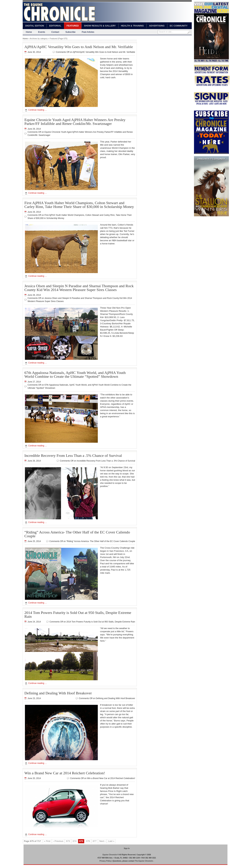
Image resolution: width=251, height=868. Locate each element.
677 (95, 841)
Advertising (157, 26)
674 (75, 841)
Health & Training (132, 26)
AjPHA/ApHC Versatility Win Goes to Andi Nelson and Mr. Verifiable (79, 47)
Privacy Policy (105, 861)
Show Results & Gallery (100, 26)
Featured (73, 26)
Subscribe (70, 32)
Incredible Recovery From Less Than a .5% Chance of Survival (73, 456)
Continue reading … (38, 110)
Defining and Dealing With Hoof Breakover (58, 693)
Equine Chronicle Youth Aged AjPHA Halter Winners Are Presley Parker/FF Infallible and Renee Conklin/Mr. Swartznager (75, 122)
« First (47, 841)
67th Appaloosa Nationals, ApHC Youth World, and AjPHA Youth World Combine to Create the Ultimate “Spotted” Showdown (75, 375)
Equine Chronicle (110, 855)
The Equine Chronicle (144, 861)
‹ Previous (58, 841)
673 (68, 841)
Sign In (127, 848)
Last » (111, 841)
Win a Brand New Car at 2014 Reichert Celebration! (65, 773)
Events (42, 32)
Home (29, 32)
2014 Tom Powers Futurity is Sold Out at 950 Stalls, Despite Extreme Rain (78, 615)
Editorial (55, 26)
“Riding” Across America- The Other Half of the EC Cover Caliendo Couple (77, 534)
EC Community (179, 26)
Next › (102, 841)
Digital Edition (35, 26)
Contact (55, 32)
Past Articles (88, 32)
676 (88, 841)
